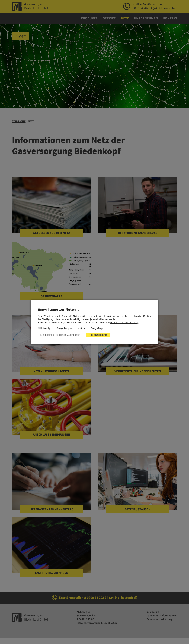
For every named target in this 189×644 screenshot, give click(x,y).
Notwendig (44, 328)
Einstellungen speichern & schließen (60, 335)
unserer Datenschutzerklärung (124, 323)
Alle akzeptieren (98, 335)
